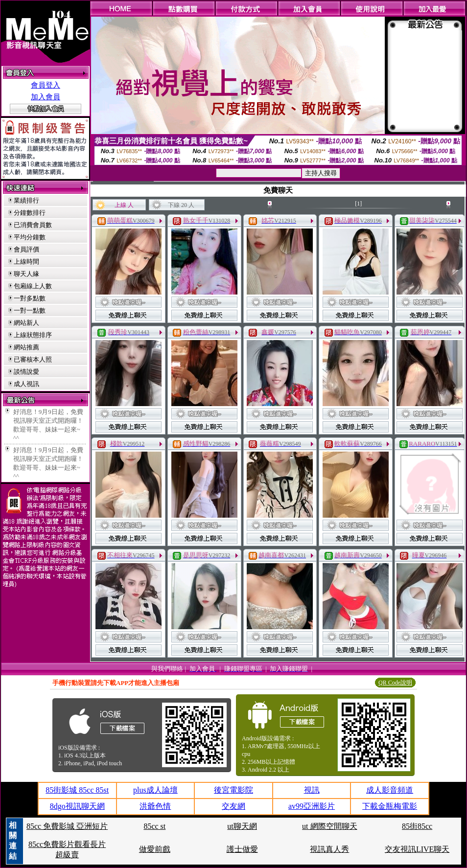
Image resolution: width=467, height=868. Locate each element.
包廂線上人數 (33, 286)
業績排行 (26, 200)
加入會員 (46, 97)
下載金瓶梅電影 (390, 806)
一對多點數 (30, 298)
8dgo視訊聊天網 (77, 806)
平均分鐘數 (30, 237)
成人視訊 (26, 384)
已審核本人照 (33, 359)
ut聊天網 (242, 826)
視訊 (312, 790)
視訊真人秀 (329, 849)
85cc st (154, 826)
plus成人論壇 (155, 790)
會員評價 (26, 249)
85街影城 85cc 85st (77, 790)
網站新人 (26, 323)
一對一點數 (30, 310)
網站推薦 (26, 347)
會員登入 (46, 85)
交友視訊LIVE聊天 (417, 849)
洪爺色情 (155, 806)
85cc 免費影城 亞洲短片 (67, 826)
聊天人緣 (26, 274)
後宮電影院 (233, 790)
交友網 (233, 806)
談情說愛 (26, 372)
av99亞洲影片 (312, 806)
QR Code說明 (395, 683)
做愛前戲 (155, 849)
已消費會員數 (33, 225)
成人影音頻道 (390, 790)
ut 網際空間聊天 (329, 826)
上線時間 (26, 262)
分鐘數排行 (30, 213)
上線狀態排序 (33, 335)
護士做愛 (242, 849)
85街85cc (417, 826)
